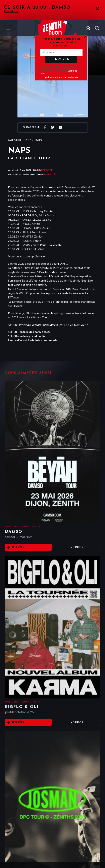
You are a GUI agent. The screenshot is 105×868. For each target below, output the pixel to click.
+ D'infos (77, 547)
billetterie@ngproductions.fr (50, 324)
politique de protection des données (62, 77)
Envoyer (61, 59)
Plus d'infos (11, 11)
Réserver (18, 547)
